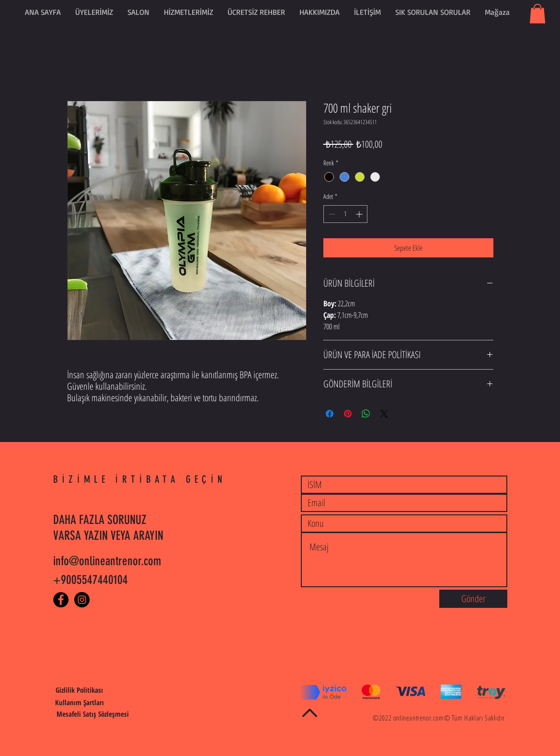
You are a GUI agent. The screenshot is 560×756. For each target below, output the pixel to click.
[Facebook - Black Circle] (61, 600)
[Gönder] (473, 599)
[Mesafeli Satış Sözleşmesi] (93, 714)
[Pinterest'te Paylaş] (348, 414)
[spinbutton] (345, 214)
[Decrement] (331, 214)
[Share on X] (384, 414)
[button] (256, 12)
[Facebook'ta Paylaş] (330, 414)
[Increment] (360, 214)
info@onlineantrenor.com (107, 561)
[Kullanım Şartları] (80, 703)
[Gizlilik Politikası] (80, 690)
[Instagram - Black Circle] (82, 600)
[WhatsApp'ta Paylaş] (366, 414)
